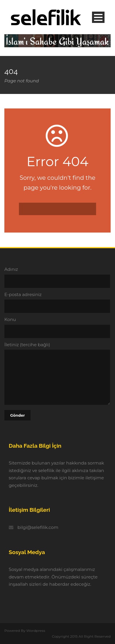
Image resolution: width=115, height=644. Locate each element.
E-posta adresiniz (57, 302)
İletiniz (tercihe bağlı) (57, 374)
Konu (57, 327)
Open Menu (98, 17)
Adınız (57, 277)
